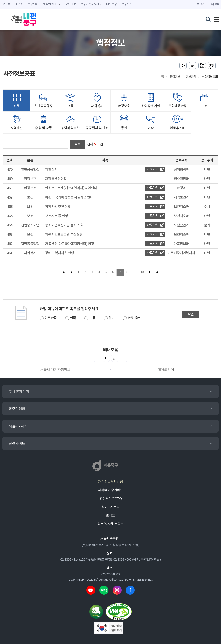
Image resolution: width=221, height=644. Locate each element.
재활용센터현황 (56, 179)
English (214, 4)
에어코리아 (166, 370)
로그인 (201, 4)
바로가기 (155, 169)
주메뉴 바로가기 (111, 0)
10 (142, 272)
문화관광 (70, 4)
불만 (112, 318)
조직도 (111, 515)
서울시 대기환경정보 (55, 370)
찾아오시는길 (110, 507)
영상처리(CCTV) (111, 498)
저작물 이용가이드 (111, 490)
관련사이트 (17, 443)
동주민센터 (17, 409)
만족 (73, 318)
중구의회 (33, 4)
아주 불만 (134, 318)
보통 (92, 318)
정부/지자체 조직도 (110, 524)
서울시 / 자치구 (20, 426)
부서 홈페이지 (19, 391)
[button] (123, 358)
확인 (191, 314)
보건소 (19, 4)
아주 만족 (51, 318)
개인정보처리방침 (110, 481)
